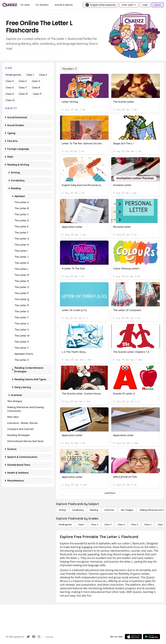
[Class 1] (81, 525)
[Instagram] (39, 637)
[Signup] (158, 5)
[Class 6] (148, 525)
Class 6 (10, 87)
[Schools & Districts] (64, 5)
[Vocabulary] (78, 510)
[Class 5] (134, 525)
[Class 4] (121, 525)
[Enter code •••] (129, 5)
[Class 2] (94, 525)
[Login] (145, 5)
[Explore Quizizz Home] (10, 5)
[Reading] (94, 510)
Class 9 (10, 94)
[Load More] (110, 493)
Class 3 (10, 81)
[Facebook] (34, 637)
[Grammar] (109, 510)
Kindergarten (13, 75)
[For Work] (25, 5)
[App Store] (133, 637)
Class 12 (10, 100)
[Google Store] (151, 637)
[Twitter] (28, 637)
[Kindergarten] (65, 525)
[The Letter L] (69, 69)
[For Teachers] (42, 5)
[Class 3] (108, 525)
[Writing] (62, 510)
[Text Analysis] (127, 510)
